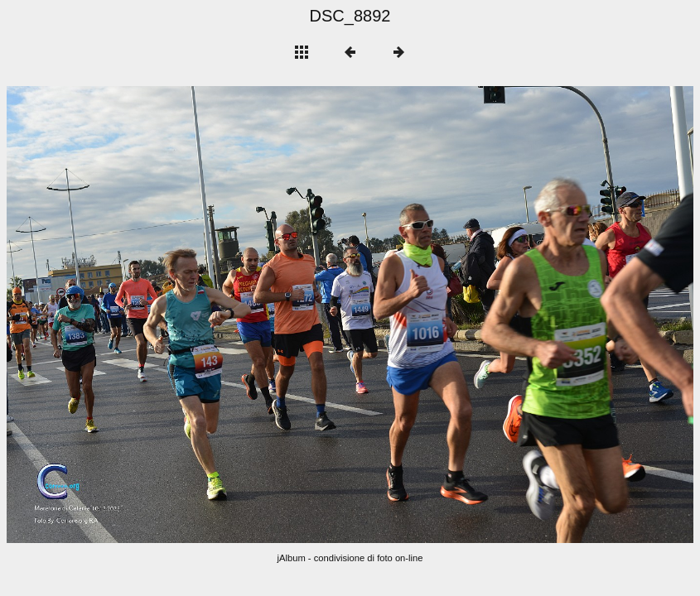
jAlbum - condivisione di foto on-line (350, 558)
